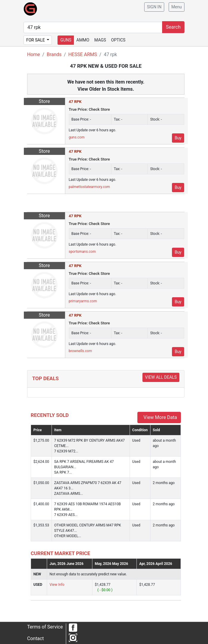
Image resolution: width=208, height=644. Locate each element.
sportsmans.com (82, 252)
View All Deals (161, 377)
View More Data (159, 417)
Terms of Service (45, 627)
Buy (178, 138)
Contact (35, 638)
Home (34, 54)
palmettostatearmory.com (90, 187)
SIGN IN (154, 7)
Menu (177, 7)
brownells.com (80, 351)
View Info (57, 585)
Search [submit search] (173, 27)
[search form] (93, 27)
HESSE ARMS (83, 54)
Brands (54, 54)
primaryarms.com (83, 301)
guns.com (77, 137)
